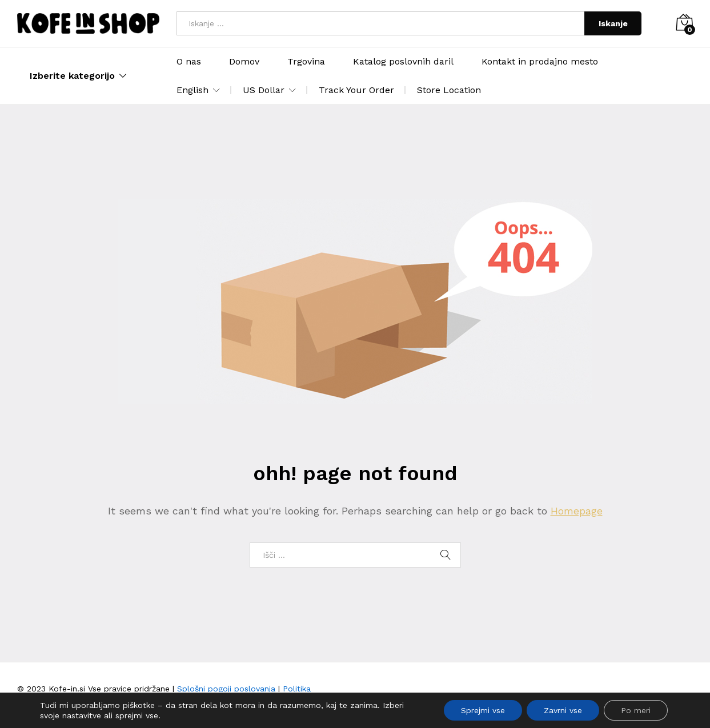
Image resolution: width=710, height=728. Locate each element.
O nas (189, 62)
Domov (244, 62)
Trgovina (306, 62)
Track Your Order (356, 90)
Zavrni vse (563, 710)
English (192, 90)
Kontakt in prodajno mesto (540, 62)
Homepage (577, 511)
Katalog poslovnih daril (403, 62)
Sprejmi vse (483, 710)
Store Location (449, 90)
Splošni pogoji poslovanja (226, 689)
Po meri (636, 710)
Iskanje (613, 23)
